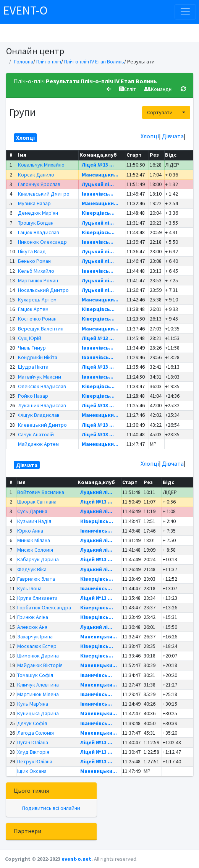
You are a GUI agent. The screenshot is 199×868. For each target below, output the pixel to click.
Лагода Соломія (36, 733)
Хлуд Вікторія (33, 752)
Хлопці (150, 136)
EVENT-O (25, 10)
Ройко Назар (33, 396)
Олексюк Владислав (42, 386)
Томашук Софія (35, 675)
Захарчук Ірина (35, 636)
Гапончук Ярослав (39, 184)
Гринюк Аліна (33, 617)
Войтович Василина (41, 492)
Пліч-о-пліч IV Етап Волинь (94, 62)
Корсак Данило (36, 175)
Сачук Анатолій (36, 434)
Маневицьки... (100, 175)
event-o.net (76, 859)
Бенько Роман (34, 261)
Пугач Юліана (33, 742)
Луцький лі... (98, 184)
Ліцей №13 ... (98, 165)
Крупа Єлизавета (37, 598)
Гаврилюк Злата (36, 579)
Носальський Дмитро (43, 290)
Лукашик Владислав (42, 405)
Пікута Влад (32, 251)
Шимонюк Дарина (38, 656)
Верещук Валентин (41, 329)
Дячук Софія (32, 723)
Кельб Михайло (36, 271)
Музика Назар (34, 203)
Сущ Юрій (30, 338)
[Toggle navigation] (185, 12)
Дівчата (173, 136)
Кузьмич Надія (34, 521)
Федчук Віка (32, 569)
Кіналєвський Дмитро (44, 194)
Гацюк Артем (33, 309)
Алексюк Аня (32, 627)
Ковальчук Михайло (41, 165)
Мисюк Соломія (35, 550)
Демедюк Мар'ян (38, 213)
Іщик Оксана (32, 771)
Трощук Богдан (36, 223)
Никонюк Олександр (42, 242)
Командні (158, 89)
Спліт (128, 89)
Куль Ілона (29, 588)
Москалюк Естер (37, 646)
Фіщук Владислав (39, 415)
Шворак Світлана (37, 502)
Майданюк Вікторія (40, 665)
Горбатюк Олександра (44, 607)
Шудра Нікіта (33, 367)
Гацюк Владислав (39, 232)
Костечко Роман (37, 319)
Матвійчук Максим (40, 377)
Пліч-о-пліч (49, 62)
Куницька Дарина (38, 713)
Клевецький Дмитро (42, 425)
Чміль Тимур (32, 348)
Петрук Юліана (35, 761)
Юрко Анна (30, 531)
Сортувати (160, 112)
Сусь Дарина (32, 511)
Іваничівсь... (98, 194)
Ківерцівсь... (98, 213)
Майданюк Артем (38, 444)
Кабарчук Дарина (38, 559)
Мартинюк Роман (38, 280)
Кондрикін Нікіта (38, 357)
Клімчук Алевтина (38, 685)
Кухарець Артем (37, 300)
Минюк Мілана (34, 540)
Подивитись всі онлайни (51, 808)
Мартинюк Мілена (38, 694)
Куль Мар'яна (33, 704)
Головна (24, 62)
